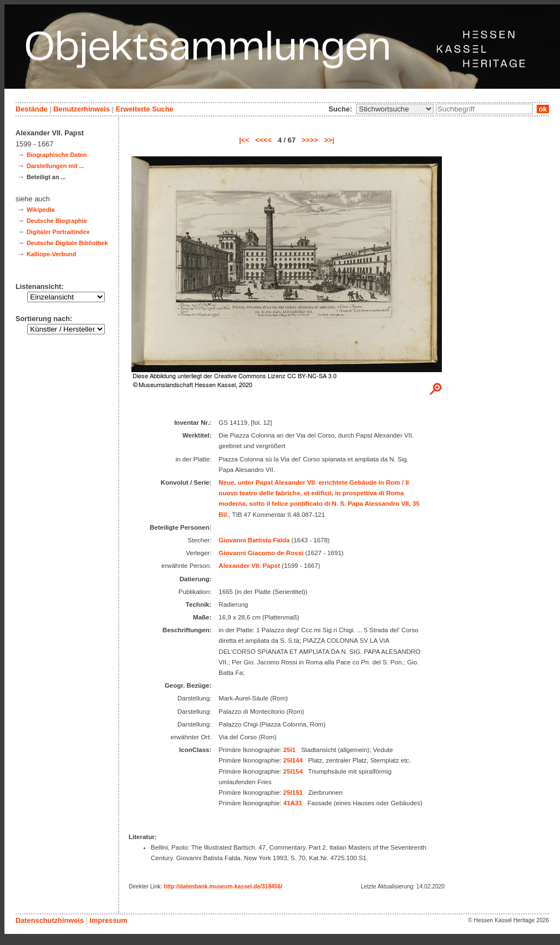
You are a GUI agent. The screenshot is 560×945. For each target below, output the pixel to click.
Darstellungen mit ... (55, 166)
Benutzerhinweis (82, 109)
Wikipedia (41, 210)
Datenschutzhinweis (50, 920)
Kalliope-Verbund (51, 254)
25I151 (293, 792)
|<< (244, 140)
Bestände (32, 109)
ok (543, 109)
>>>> (310, 140)
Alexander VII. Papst (249, 566)
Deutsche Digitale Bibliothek (67, 243)
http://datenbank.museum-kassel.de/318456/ (223, 886)
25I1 (289, 750)
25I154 (293, 771)
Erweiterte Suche (145, 109)
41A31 (293, 803)
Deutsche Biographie (57, 221)
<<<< (263, 140)
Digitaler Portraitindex (58, 232)
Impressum (108, 920)
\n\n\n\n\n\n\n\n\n (395, 109)
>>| (329, 140)
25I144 (293, 760)
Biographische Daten (57, 155)
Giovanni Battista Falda (254, 540)
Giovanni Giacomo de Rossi (261, 553)
